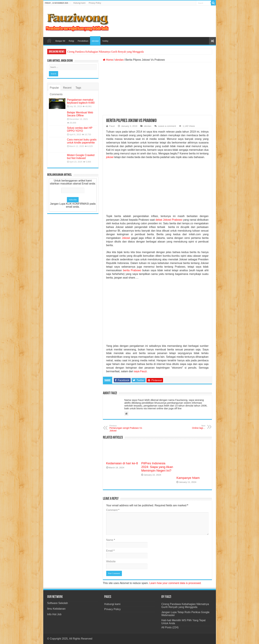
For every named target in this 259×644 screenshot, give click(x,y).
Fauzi (112, 126)
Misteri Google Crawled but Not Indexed (81, 157)
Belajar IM (60, 41)
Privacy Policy (95, 3)
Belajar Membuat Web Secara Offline (80, 114)
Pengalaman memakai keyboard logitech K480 (81, 101)
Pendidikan (83, 41)
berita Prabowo (132, 270)
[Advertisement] (157, 89)
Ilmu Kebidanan (56, 609)
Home (49, 40)
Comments (56, 94)
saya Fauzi (140, 371)
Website (111, 561)
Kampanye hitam (188, 478)
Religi (71, 41)
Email (110, 551)
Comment (113, 510)
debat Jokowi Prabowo (169, 220)
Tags (78, 88)
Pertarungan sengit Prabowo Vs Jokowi (126, 428)
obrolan (95, 41)
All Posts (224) (170, 627)
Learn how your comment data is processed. (175, 583)
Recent (67, 88)
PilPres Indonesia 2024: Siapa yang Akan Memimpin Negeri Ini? (157, 467)
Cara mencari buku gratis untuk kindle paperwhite (82, 141)
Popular (54, 88)
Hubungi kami (79, 3)
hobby (105, 41)
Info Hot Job (54, 614)
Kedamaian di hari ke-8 (122, 463)
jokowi (110, 157)
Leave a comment (167, 126)
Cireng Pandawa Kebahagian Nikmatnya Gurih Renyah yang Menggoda (106, 52)
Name (111, 540)
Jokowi (126, 238)
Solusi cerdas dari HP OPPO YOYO (80, 129)
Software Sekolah (58, 603)
